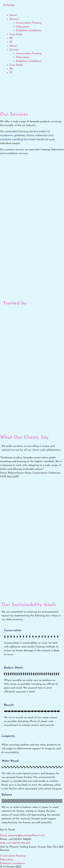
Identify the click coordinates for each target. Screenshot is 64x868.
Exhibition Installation (29, 31)
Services (14, 19)
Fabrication (23, 27)
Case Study (16, 34)
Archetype (9, 5)
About (13, 15)
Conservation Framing (29, 23)
